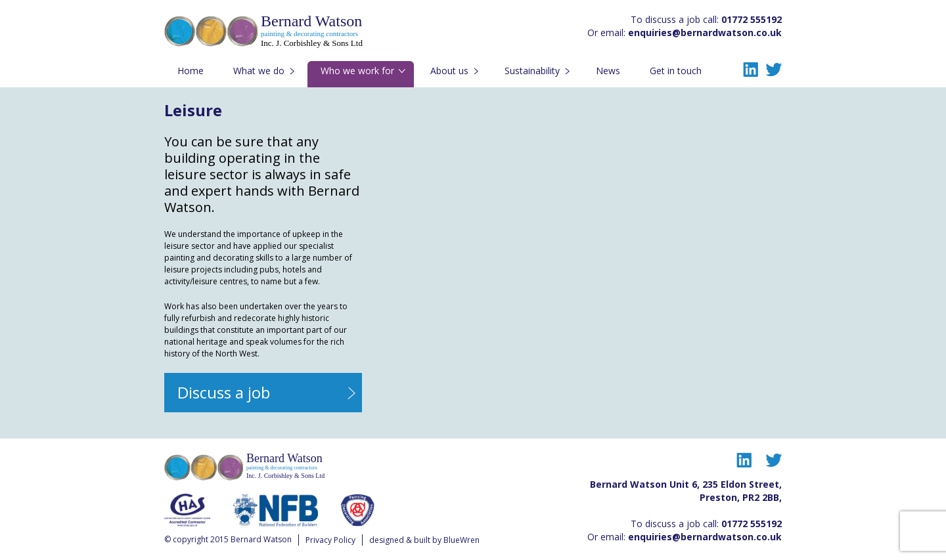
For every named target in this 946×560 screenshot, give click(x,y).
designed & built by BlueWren (424, 540)
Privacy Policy (330, 540)
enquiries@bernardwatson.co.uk (705, 32)
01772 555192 (752, 19)
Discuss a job (224, 392)
